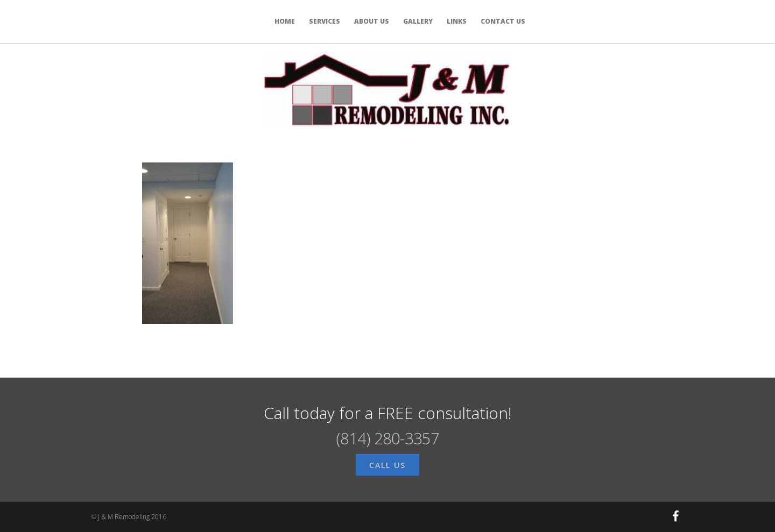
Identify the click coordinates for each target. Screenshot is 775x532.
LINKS (457, 21)
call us (387, 465)
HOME (285, 21)
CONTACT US (503, 21)
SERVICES (325, 21)
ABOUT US (372, 21)
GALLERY (418, 21)
